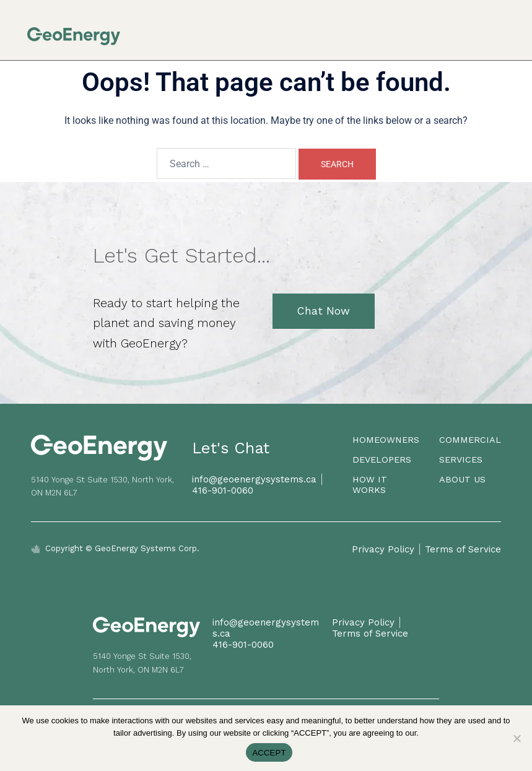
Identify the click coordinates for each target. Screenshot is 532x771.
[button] (501, 31)
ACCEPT (269, 753)
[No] (517, 738)
